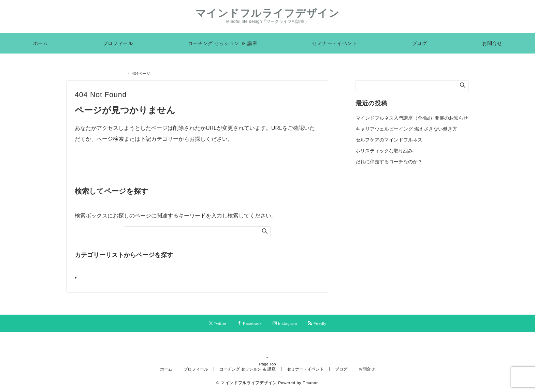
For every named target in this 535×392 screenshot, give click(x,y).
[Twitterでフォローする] (218, 323)
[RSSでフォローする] (317, 323)
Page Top (267, 355)
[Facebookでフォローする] (250, 323)
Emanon (311, 383)
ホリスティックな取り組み (384, 151)
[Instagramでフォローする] (285, 323)
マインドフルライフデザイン (268, 13)
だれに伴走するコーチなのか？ (389, 162)
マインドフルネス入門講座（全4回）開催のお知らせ (412, 118)
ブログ (90, 277)
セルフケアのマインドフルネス (389, 140)
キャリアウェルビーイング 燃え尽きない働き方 (406, 129)
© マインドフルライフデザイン (247, 383)
